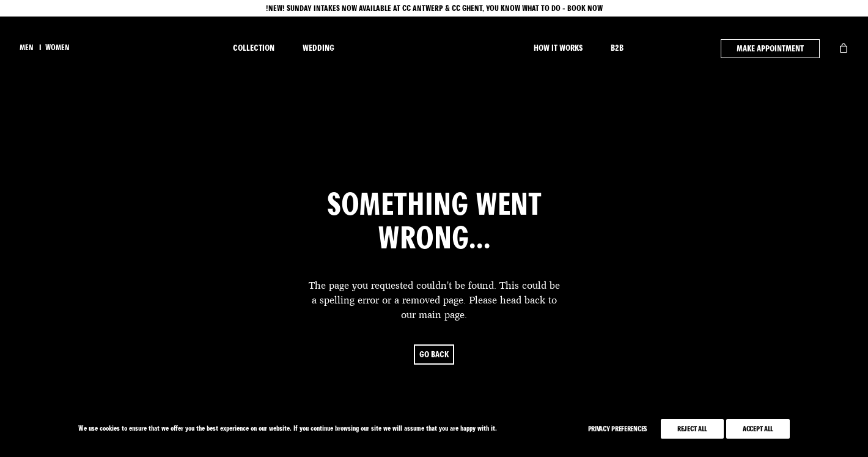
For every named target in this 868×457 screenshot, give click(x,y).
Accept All (758, 429)
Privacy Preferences (618, 429)
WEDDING (318, 48)
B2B (617, 48)
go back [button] (434, 347)
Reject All (692, 429)
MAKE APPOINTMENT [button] (770, 49)
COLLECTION (254, 48)
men (27, 48)
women (57, 48)
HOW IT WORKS (558, 48)
